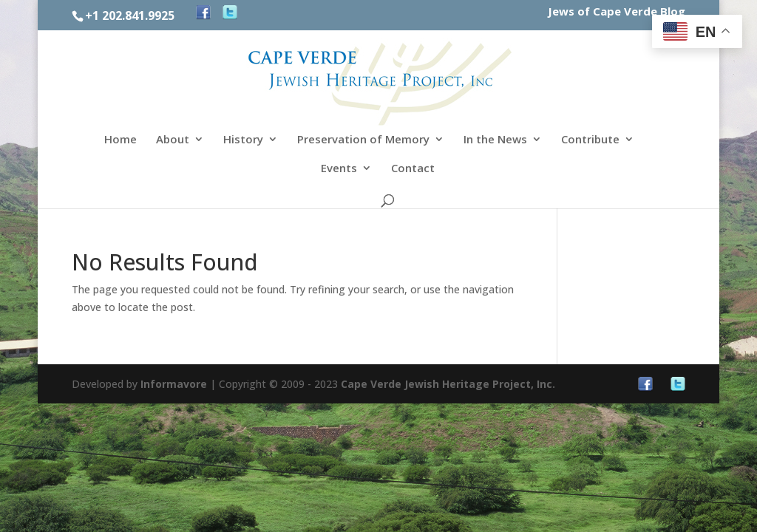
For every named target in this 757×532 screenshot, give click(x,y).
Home (120, 140)
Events (339, 169)
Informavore (174, 384)
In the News (495, 140)
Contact (413, 169)
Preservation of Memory (363, 140)
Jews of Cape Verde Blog (617, 13)
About (173, 140)
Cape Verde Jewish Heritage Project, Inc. (448, 384)
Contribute (590, 140)
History (243, 140)
